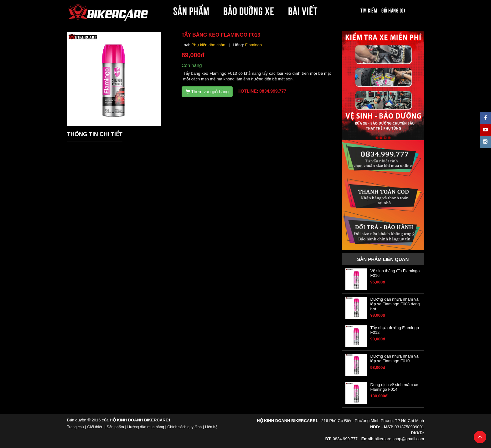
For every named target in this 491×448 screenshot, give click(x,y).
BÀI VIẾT (303, 10)
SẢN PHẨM (191, 10)
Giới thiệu (95, 427)
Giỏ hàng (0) (393, 10)
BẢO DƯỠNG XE (249, 10)
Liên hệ (211, 427)
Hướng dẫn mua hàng (145, 427)
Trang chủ (75, 427)
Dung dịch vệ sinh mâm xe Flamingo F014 (394, 387)
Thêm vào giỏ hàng (207, 92)
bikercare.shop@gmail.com (399, 439)
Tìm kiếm (369, 10)
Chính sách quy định (184, 427)
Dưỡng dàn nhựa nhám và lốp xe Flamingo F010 (395, 359)
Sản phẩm (115, 427)
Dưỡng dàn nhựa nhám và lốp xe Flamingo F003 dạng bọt (395, 304)
